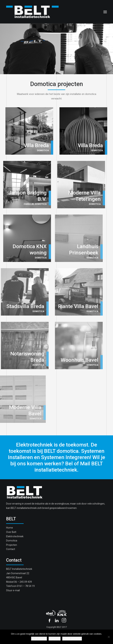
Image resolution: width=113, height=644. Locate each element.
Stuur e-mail (13, 590)
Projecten (12, 545)
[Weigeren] (109, 637)
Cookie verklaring (72, 639)
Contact (11, 549)
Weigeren (54, 639)
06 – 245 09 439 (23, 582)
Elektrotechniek (15, 536)
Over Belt (11, 532)
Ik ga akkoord (39, 639)
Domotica (12, 541)
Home (10, 528)
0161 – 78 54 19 (26, 586)
